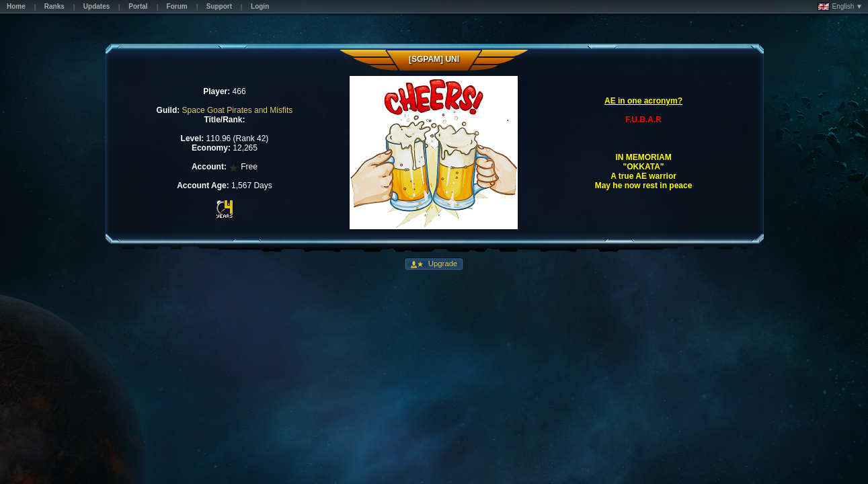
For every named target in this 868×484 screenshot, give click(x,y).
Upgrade (442, 264)
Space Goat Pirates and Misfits (238, 110)
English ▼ (840, 7)
